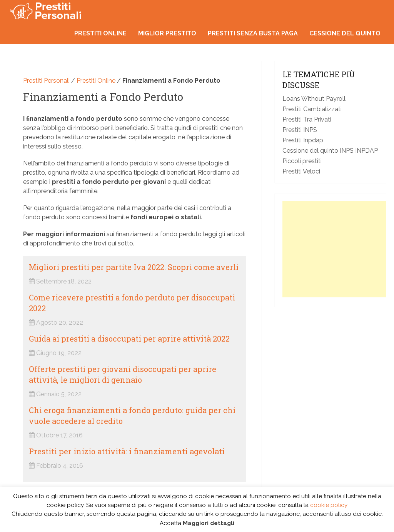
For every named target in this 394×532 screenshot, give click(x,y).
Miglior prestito (167, 33)
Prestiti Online (96, 81)
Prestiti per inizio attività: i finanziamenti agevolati (127, 451)
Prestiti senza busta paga (253, 33)
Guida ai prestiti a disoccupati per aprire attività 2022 (129, 339)
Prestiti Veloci (301, 171)
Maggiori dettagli (209, 523)
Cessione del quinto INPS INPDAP (330, 151)
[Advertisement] (338, 249)
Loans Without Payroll (314, 99)
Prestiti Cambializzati (312, 109)
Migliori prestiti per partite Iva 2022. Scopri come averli (134, 267)
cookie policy (329, 505)
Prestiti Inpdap (303, 140)
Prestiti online (100, 33)
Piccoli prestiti (302, 161)
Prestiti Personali (46, 81)
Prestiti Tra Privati (307, 119)
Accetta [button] (170, 523)
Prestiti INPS (300, 130)
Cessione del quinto (345, 33)
